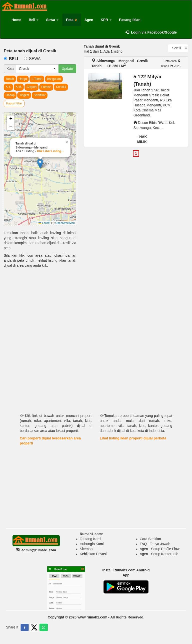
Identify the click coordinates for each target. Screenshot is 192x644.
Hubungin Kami (92, 544)
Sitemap (86, 549)
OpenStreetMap (65, 223)
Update (67, 69)
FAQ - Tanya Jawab (155, 544)
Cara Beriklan (150, 539)
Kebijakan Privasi (93, 554)
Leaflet (44, 223)
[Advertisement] (40, 307)
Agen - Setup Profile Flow (160, 549)
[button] (40, 164)
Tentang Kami (90, 539)
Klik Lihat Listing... (50, 151)
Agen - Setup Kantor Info (159, 554)
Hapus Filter (14, 103)
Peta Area (172, 61)
